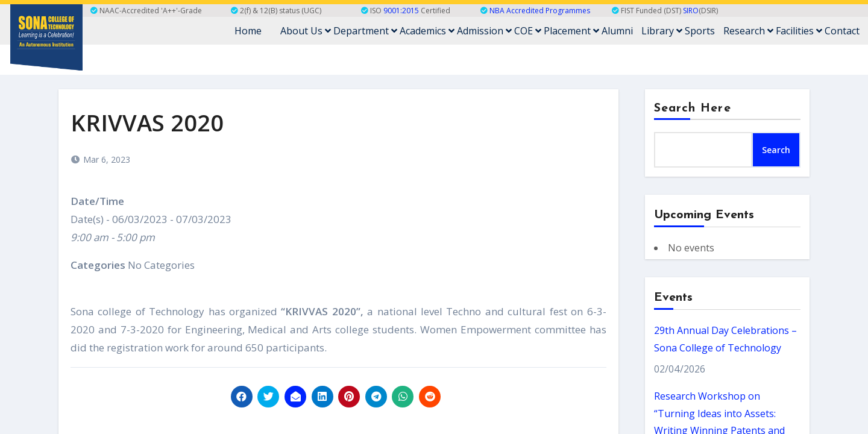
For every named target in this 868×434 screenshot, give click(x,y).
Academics (427, 31)
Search (776, 150)
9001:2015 (401, 11)
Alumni (617, 31)
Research (748, 31)
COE (528, 31)
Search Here (693, 108)
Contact (842, 31)
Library (662, 31)
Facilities (799, 31)
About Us (306, 31)
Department (365, 31)
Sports (700, 31)
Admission (484, 31)
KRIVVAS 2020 (147, 122)
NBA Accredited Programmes (540, 11)
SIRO (691, 11)
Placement (571, 31)
